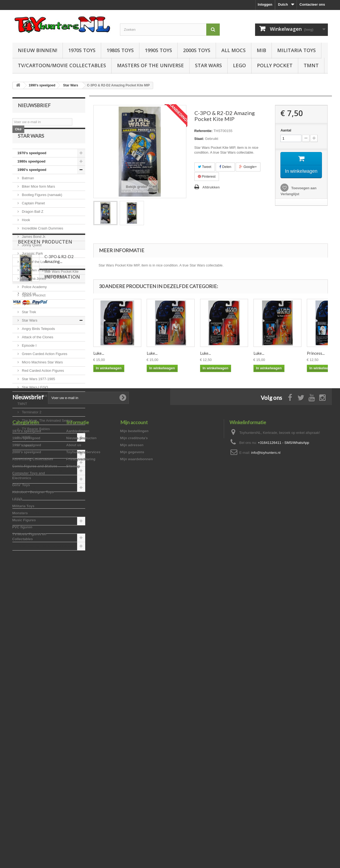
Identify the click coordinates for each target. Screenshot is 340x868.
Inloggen (265, 4)
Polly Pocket (275, 65)
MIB (261, 50)
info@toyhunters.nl (266, 747)
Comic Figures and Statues (40, 484)
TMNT (311, 65)
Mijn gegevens (132, 747)
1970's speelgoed (32, 166)
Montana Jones (34, 292)
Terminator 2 (31, 425)
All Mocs (233, 50)
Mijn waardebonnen (137, 754)
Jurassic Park (32, 267)
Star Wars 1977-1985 (38, 392)
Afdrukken (211, 187)
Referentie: (204, 131)
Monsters (25, 534)
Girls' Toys (26, 501)
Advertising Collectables (38, 476)
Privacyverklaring (81, 754)
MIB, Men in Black (36, 283)
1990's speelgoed (32, 183)
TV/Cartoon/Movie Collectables (62, 65)
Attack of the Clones (37, 350)
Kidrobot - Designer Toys (38, 509)
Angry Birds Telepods (38, 342)
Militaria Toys (296, 50)
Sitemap (73, 761)
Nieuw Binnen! (37, 50)
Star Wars (208, 65)
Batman (28, 191)
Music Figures (29, 543)
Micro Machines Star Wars (42, 375)
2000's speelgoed (32, 467)
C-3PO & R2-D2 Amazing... (59, 597)
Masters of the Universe (150, 65)
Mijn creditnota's (134, 733)
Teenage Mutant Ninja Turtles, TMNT (43, 413)
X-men (27, 459)
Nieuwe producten (82, 733)
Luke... (99, 353)
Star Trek (29, 325)
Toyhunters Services (83, 747)
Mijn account (134, 717)
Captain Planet (33, 216)
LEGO (239, 65)
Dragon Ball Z (32, 225)
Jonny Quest (31, 258)
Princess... (316, 353)
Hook (26, 233)
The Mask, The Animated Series (46, 434)
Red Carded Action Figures (43, 384)
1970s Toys (82, 50)
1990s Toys (158, 50)
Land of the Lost (34, 275)
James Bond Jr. (34, 250)
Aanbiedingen (78, 726)
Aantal (286, 130)
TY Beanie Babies (35, 442)
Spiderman (30, 317)
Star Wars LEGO (35, 401)
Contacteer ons (312, 4)
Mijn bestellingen (134, 726)
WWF (26, 450)
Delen (225, 167)
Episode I (29, 359)
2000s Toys (197, 50)
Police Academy (34, 300)
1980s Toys (120, 50)
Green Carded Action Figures (44, 367)
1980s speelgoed (32, 175)
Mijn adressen (132, 740)
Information (36, 637)
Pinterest (207, 176)
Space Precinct (33, 308)
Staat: (199, 139)
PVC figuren (28, 551)
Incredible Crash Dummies (42, 242)
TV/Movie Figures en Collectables (45, 559)
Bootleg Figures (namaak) (42, 208)
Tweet (205, 167)
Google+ (248, 167)
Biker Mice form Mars (38, 200)
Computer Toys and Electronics (44, 492)
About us (29, 652)
